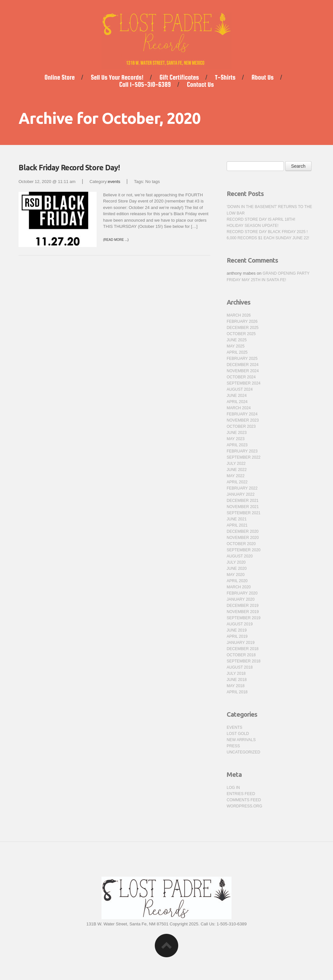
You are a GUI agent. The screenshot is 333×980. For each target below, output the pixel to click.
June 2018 (237, 680)
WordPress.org (244, 806)
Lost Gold (238, 734)
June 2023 (237, 433)
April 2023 (237, 445)
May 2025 (236, 346)
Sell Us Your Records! (117, 77)
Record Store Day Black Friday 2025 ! (267, 232)
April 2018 (237, 692)
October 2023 (241, 426)
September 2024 (244, 383)
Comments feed (244, 800)
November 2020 (243, 538)
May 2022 (236, 476)
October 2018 (241, 655)
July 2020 (236, 562)
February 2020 (242, 593)
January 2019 (241, 643)
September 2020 (244, 550)
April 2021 (237, 525)
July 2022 (236, 464)
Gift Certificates (179, 77)
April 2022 (237, 482)
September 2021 (244, 513)
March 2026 (239, 315)
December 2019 (243, 606)
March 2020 (239, 587)
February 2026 (242, 321)
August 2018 (240, 667)
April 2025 (237, 352)
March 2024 (239, 408)
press (233, 746)
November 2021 (243, 507)
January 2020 (241, 599)
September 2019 (244, 618)
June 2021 (237, 519)
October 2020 (241, 544)
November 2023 (243, 420)
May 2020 (236, 575)
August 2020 (240, 556)
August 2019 (240, 624)
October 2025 (241, 334)
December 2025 (243, 328)
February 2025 (242, 359)
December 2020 (243, 531)
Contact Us (200, 85)
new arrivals (241, 740)
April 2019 (237, 636)
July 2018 (236, 673)
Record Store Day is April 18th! (261, 219)
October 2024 (241, 377)
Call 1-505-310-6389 (145, 85)
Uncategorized (243, 752)
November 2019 (243, 612)
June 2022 (237, 470)
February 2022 (242, 488)
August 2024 (240, 389)
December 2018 (243, 649)
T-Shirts (225, 77)
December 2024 (243, 365)
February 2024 (242, 414)
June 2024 (237, 396)
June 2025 (237, 340)
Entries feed (241, 794)
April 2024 (237, 402)
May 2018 (236, 686)
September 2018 (244, 661)
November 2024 (243, 371)
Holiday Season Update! (253, 226)
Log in (233, 788)
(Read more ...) (116, 240)
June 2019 (237, 630)
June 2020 (237, 568)
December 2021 (243, 501)
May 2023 (236, 439)
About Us (263, 77)
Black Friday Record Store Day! (69, 168)
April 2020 (237, 581)
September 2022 (244, 457)
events (114, 182)
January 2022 (241, 494)
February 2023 (242, 451)
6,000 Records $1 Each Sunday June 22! (268, 238)
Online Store (60, 77)
